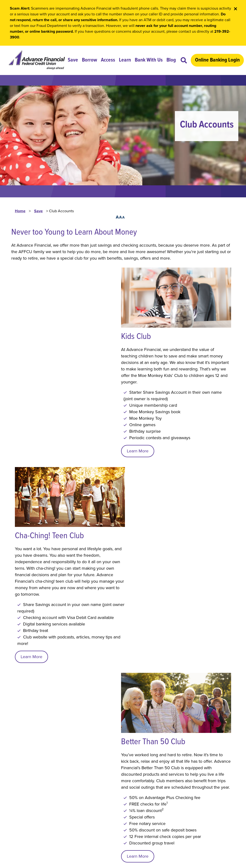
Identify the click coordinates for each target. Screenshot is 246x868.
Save (74, 60)
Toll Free (20, 760)
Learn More (31, 383)
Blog (173, 60)
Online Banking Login (219, 60)
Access (109, 60)
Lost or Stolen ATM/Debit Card (41, 768)
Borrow (91, 60)
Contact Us (22, 783)
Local (16, 753)
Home (20, 213)
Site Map (80, 799)
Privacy (37, 799)
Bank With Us (150, 60)
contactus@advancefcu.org (195, 798)
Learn (126, 60)
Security (58, 799)
